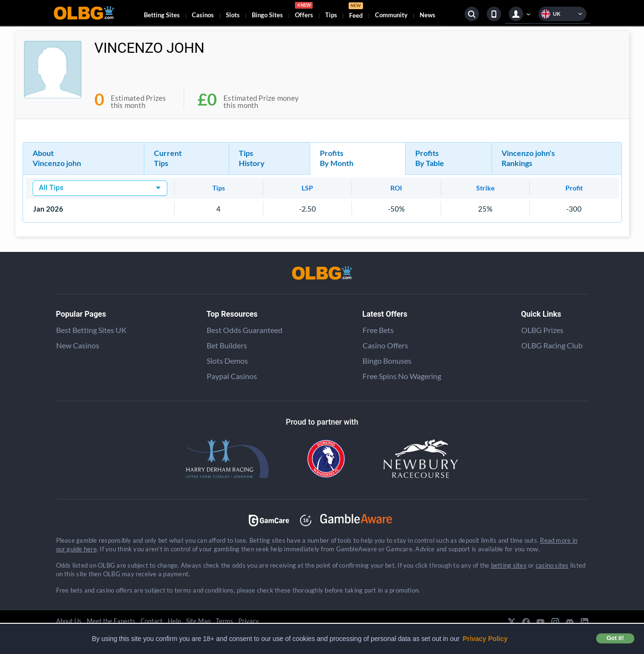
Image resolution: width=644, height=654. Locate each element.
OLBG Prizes (542, 330)
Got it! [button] (615, 638)
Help (174, 621)
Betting (162, 15)
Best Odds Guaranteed (245, 330)
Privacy (249, 621)
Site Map (198, 621)
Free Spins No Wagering (402, 376)
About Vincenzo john (57, 158)
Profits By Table (430, 158)
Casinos (203, 15)
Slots (233, 15)
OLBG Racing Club (552, 345)
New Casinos (78, 345)
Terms (224, 621)
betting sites (509, 565)
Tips (331, 15)
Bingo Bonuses (387, 361)
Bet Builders (227, 345)
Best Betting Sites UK (91, 330)
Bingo (267, 15)
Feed (356, 12)
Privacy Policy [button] (485, 639)
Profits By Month (337, 158)
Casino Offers (385, 345)
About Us (69, 621)
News (427, 15)
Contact (152, 621)
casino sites (552, 565)
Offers (304, 12)
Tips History (252, 158)
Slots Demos (227, 361)
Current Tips (168, 158)
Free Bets (378, 330)
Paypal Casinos (232, 376)
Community (391, 15)
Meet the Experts (111, 621)
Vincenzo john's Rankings (528, 158)
